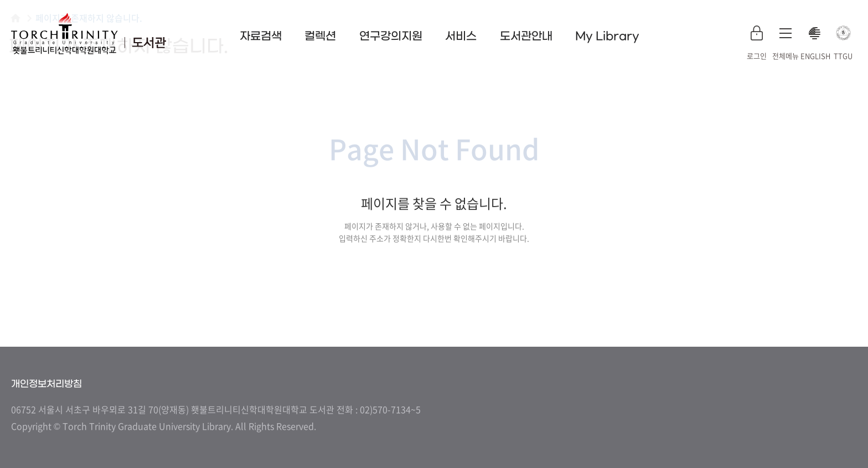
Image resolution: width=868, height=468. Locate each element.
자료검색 (261, 37)
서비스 (461, 37)
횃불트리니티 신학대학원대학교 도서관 (89, 33)
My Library (607, 37)
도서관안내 (526, 37)
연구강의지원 (391, 37)
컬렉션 (320, 37)
